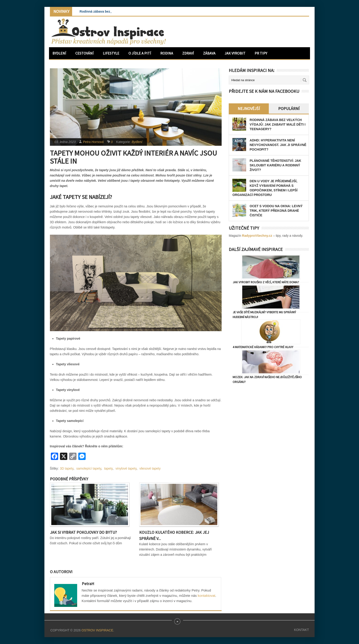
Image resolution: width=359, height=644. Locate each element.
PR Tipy (261, 53)
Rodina (167, 53)
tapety (108, 468)
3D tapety (67, 468)
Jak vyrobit (235, 53)
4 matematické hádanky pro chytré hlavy (263, 347)
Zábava (209, 53)
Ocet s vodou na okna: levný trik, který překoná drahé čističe (276, 211)
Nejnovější (249, 109)
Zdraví (188, 53)
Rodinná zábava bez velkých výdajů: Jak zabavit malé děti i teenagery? (277, 124)
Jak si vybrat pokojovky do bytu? (83, 532)
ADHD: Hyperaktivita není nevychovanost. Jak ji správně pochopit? (278, 145)
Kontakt (301, 630)
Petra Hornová (93, 142)
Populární (289, 109)
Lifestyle (111, 53)
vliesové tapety (150, 468)
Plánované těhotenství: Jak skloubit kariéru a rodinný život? (275, 165)
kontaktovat (206, 596)
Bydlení (59, 53)
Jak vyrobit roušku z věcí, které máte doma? (266, 282)
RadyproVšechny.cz (257, 236)
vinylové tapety (126, 468)
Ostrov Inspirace (97, 630)
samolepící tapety (89, 468)
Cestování (84, 53)
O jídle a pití (140, 53)
